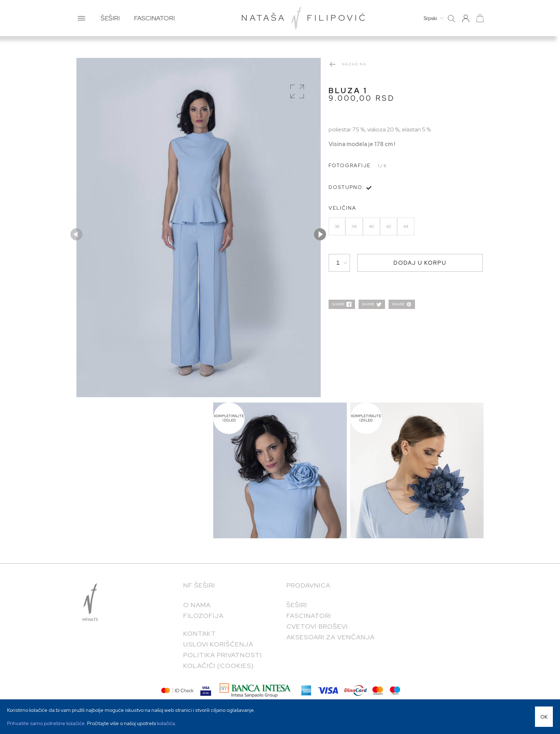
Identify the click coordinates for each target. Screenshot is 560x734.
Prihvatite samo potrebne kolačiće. (47, 723)
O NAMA (197, 605)
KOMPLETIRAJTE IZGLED (229, 418)
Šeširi (297, 605)
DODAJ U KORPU (420, 263)
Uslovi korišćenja (218, 644)
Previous (76, 234)
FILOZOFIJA (203, 616)
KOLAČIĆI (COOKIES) (219, 666)
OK (544, 717)
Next (320, 234)
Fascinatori (309, 616)
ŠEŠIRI (110, 18)
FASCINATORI (154, 18)
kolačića (166, 723)
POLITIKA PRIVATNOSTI (222, 655)
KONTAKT (200, 633)
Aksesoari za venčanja (331, 637)
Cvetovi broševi (317, 626)
